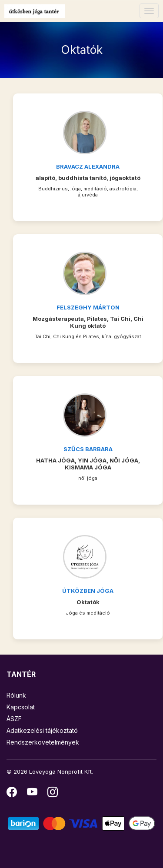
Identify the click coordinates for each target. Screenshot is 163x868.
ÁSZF (14, 719)
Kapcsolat (21, 707)
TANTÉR (21, 674)
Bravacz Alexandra (88, 166)
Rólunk (16, 695)
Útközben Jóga (88, 591)
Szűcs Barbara (88, 449)
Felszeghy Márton (88, 307)
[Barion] (81, 823)
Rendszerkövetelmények (43, 742)
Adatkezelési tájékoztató (42, 730)
